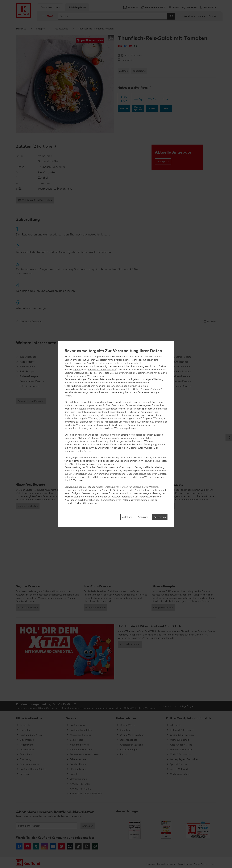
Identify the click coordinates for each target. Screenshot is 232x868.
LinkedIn (53, 846)
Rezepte (40, 29)
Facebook (19, 846)
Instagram (45, 846)
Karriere (202, 16)
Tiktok (78, 846)
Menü (47, 16)
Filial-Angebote (77, 7)
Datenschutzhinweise (166, 864)
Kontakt (212, 16)
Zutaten (124, 71)
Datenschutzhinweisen (141, 448)
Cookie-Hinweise (185, 864)
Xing (36, 846)
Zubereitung (139, 71)
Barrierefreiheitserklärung (205, 864)
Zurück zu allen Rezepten (31, 401)
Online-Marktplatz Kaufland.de (189, 718)
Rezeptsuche (61, 29)
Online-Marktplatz (50, 7)
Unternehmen (188, 16)
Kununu (70, 846)
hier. (90, 451)
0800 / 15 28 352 (64, 704)
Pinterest (61, 846)
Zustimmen (160, 517)
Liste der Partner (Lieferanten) (81, 503)
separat (77, 370)
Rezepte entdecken (28, 506)
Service (71, 718)
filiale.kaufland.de (29, 718)
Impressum (151, 864)
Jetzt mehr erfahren (130, 644)
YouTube (28, 846)
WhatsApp (95, 846)
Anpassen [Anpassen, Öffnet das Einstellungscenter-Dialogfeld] (143, 517)
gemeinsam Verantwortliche (102, 370)
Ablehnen (127, 517)
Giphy (87, 846)
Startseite (21, 29)
